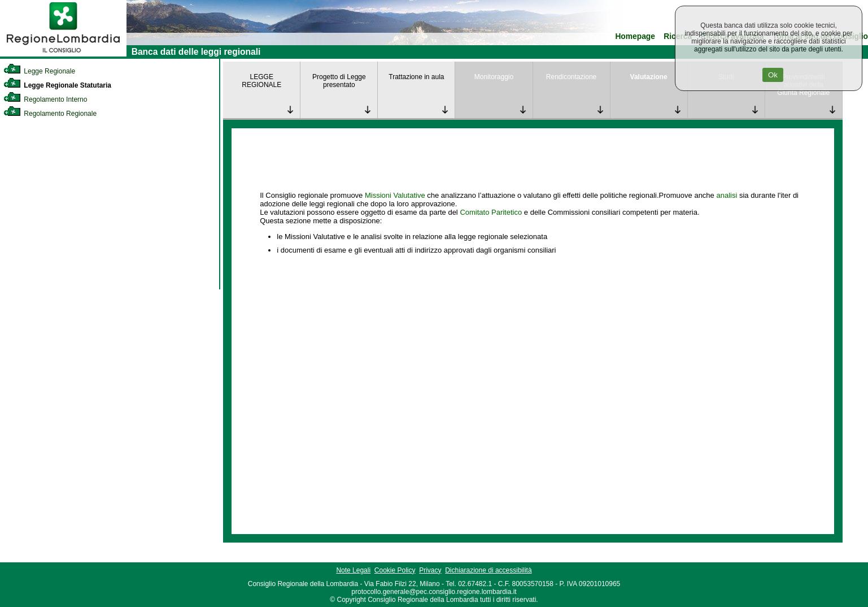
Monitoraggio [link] (494, 77)
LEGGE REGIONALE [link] (261, 81)
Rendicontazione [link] (571, 77)
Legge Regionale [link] (39, 71)
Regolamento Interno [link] (45, 99)
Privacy (430, 570)
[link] (63, 54)
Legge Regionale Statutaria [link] (57, 85)
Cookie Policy (395, 570)
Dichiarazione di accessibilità (488, 570)
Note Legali (353, 570)
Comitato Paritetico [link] (491, 212)
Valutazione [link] (649, 77)
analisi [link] (727, 195)
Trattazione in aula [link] (416, 77)
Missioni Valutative (395, 195)
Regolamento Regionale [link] (50, 114)
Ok (773, 75)
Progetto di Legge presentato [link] (339, 81)
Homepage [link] (635, 36)
